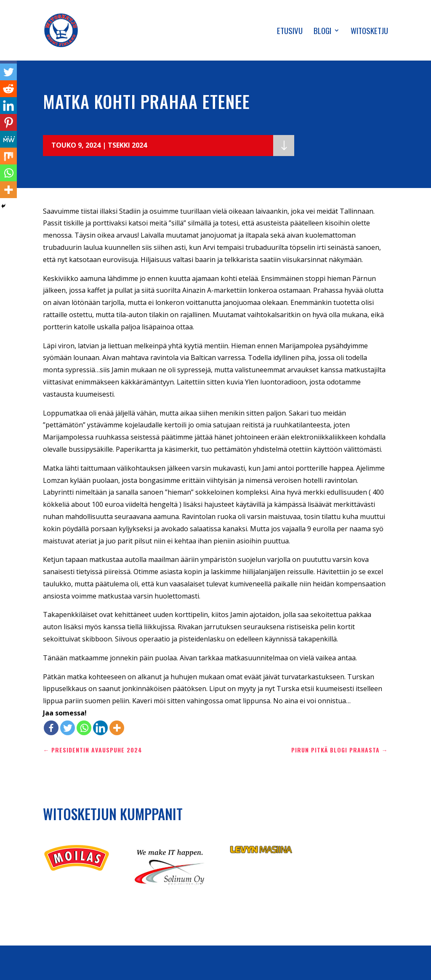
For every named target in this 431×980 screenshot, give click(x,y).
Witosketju (369, 32)
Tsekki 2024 (127, 145)
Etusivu (290, 32)
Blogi (322, 32)
